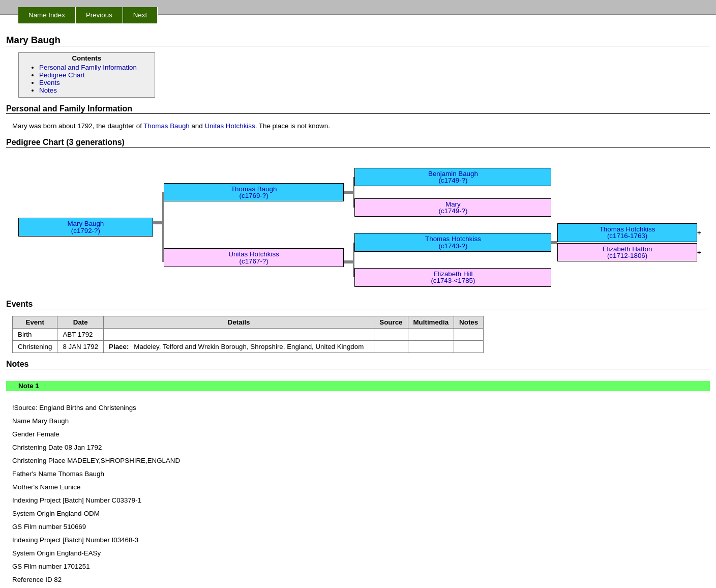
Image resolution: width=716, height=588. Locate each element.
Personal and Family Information (88, 67)
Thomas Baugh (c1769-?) (254, 192)
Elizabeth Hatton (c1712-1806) (628, 252)
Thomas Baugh (166, 126)
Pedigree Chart (62, 75)
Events (50, 83)
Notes (48, 90)
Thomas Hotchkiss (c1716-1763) (628, 232)
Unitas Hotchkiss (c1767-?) (253, 257)
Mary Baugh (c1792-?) (85, 227)
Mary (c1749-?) (453, 208)
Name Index (47, 15)
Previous (99, 15)
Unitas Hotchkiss (230, 126)
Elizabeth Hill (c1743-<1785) (453, 277)
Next (140, 15)
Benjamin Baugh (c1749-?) (453, 177)
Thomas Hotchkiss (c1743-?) (453, 242)
